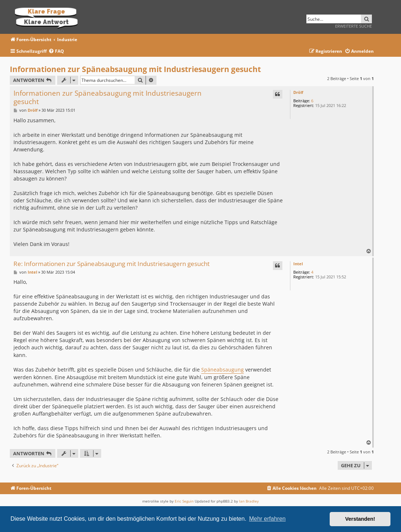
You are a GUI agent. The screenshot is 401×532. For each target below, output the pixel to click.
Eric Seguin (184, 501)
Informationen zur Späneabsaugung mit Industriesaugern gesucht (135, 69)
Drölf (298, 92)
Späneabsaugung (223, 370)
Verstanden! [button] (360, 519)
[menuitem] (56, 51)
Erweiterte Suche (354, 26)
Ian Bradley (249, 501)
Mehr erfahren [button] (267, 519)
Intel (298, 264)
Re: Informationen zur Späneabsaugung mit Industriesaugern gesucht (112, 264)
